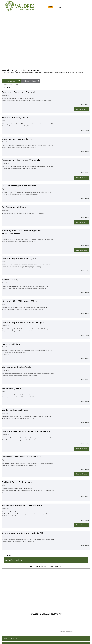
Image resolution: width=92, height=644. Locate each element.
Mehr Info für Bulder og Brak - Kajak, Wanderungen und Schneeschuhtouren (83, 245)
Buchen (51, 7)
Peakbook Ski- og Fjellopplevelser (18, 482)
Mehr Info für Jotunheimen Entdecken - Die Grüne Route (83, 520)
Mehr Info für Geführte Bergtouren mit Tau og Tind (83, 271)
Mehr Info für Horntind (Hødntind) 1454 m (83, 130)
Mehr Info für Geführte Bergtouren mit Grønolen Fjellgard (83, 335)
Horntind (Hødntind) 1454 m (15, 118)
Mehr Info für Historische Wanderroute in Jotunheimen (83, 469)
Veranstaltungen (10, 602)
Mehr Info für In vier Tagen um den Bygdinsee (83, 151)
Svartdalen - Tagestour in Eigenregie (19, 92)
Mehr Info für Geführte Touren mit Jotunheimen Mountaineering (83, 444)
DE (55, 8)
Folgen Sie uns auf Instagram (46, 577)
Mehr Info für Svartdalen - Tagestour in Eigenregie (83, 105)
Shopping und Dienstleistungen (16, 620)
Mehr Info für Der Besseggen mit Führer (83, 218)
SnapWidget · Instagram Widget (67, 595)
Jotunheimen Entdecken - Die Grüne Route (22, 506)
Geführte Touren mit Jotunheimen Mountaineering (26, 431)
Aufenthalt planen (11, 614)
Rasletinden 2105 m (11, 344)
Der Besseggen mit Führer (14, 207)
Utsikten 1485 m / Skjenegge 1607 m (19, 301)
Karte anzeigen (30, 81)
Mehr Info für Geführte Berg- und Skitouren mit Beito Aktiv (83, 546)
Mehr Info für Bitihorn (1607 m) (83, 292)
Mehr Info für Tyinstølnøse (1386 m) (83, 401)
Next (9, 87)
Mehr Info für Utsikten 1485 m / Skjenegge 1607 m (83, 314)
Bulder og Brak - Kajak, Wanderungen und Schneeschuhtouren (21, 232)
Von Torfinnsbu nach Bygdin (15, 410)
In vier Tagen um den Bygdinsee (17, 139)
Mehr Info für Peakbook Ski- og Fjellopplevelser (83, 497)
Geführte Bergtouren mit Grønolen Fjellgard (23, 322)
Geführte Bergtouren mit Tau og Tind (19, 258)
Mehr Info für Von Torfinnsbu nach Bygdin (83, 423)
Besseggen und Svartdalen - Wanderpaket (22, 160)
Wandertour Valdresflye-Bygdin (17, 367)
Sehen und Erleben (11, 608)
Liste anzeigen (11, 81)
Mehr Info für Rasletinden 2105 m (83, 358)
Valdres (4, 571)
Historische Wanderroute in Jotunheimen (21, 457)
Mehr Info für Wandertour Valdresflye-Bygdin (83, 380)
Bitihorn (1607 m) (10, 280)
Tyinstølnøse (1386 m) (12, 389)
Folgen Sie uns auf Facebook (46, 566)
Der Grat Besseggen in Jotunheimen (19, 186)
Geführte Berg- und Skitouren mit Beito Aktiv (23, 533)
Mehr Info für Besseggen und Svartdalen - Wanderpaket (83, 173)
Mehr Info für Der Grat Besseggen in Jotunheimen (83, 198)
